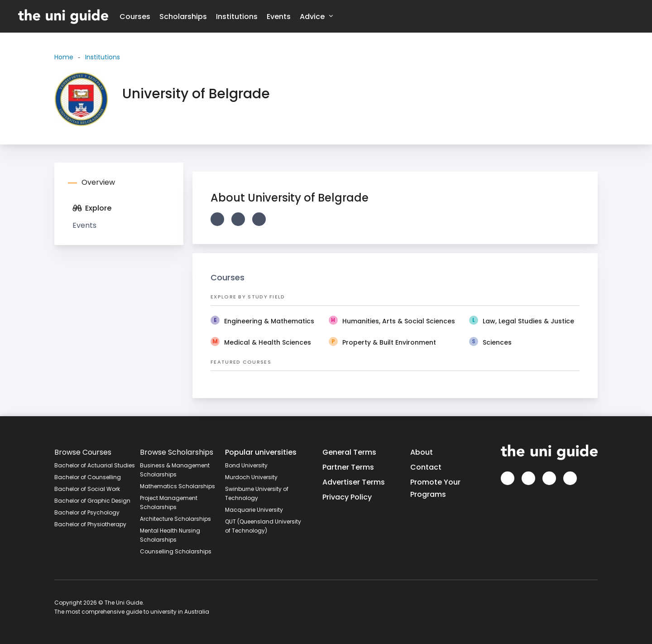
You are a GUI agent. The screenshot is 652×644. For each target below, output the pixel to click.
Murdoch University (251, 477)
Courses (135, 17)
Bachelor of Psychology (87, 512)
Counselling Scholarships (176, 551)
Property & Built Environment (389, 342)
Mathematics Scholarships (177, 486)
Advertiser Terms (354, 482)
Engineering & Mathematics (269, 321)
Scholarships (183, 17)
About (422, 452)
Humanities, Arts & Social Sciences (399, 321)
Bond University (246, 465)
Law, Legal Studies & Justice (528, 321)
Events (279, 17)
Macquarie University (254, 510)
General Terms (349, 452)
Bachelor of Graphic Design (92, 501)
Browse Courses (83, 452)
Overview (98, 182)
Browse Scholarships (177, 452)
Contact (426, 467)
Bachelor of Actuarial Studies (95, 465)
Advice (316, 16)
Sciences (497, 342)
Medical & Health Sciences (268, 342)
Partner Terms (348, 467)
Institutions (237, 17)
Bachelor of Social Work (87, 489)
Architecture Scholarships (175, 519)
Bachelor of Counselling (88, 477)
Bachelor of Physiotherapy (90, 524)
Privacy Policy (347, 497)
